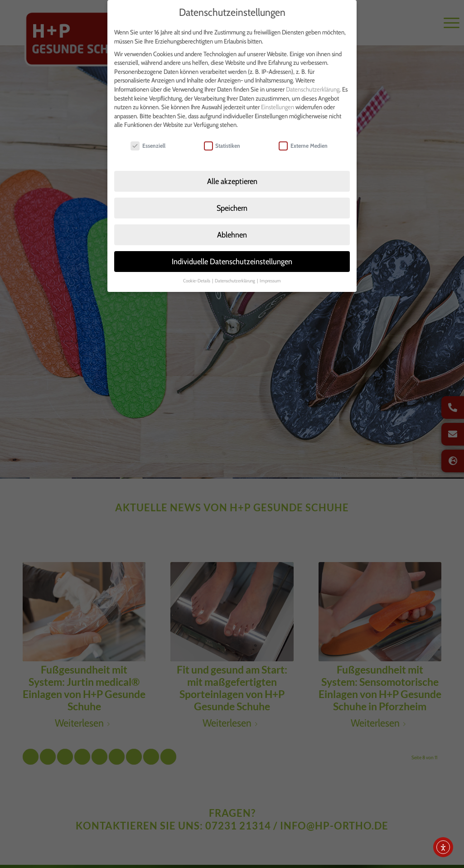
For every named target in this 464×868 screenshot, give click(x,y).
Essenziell (148, 134)
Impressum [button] (270, 269)
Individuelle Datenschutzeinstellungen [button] (232, 250)
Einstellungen (278, 96)
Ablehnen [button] (232, 223)
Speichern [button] (232, 196)
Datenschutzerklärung (313, 78)
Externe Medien (303, 134)
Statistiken (222, 134)
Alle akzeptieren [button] (232, 170)
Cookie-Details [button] (197, 269)
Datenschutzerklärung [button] (235, 269)
